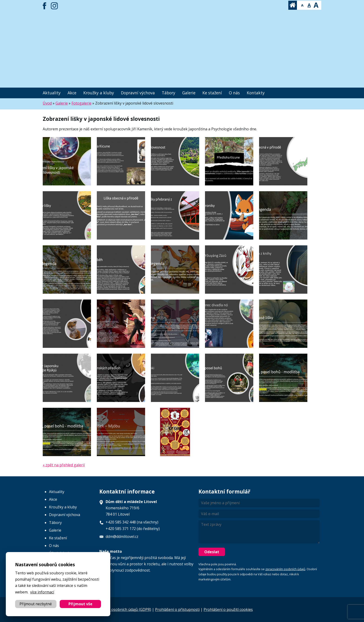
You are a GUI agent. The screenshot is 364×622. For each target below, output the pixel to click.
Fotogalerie (81, 103)
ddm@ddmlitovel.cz (122, 536)
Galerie (189, 93)
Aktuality (52, 93)
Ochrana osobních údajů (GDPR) (123, 609)
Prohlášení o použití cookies (228, 609)
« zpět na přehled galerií (64, 465)
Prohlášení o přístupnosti (177, 609)
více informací (42, 592)
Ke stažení (212, 93)
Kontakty (256, 93)
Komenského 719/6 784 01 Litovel (131, 508)
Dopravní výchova (138, 93)
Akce (72, 93)
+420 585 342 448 (121, 522)
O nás (234, 93)
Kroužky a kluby (99, 93)
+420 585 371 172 (121, 529)
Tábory (169, 93)
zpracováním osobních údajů (285, 569)
